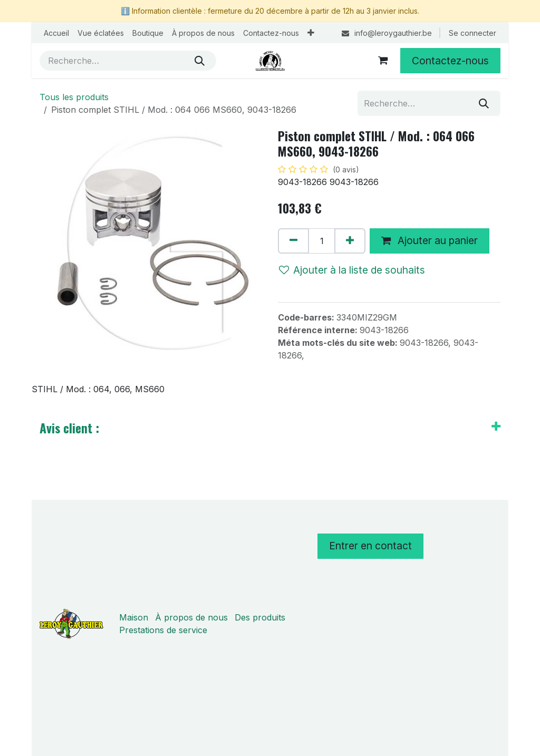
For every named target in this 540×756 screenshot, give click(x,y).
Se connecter (472, 33)
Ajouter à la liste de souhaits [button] (352, 270)
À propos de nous (191, 617)
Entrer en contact (370, 546)
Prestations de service (163, 630)
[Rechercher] (200, 61)
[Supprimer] (293, 241)
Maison (134, 617)
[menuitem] (56, 33)
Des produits (260, 617)
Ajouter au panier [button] (430, 240)
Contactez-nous (450, 61)
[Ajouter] (350, 241)
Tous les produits (74, 97)
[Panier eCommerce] (383, 61)
